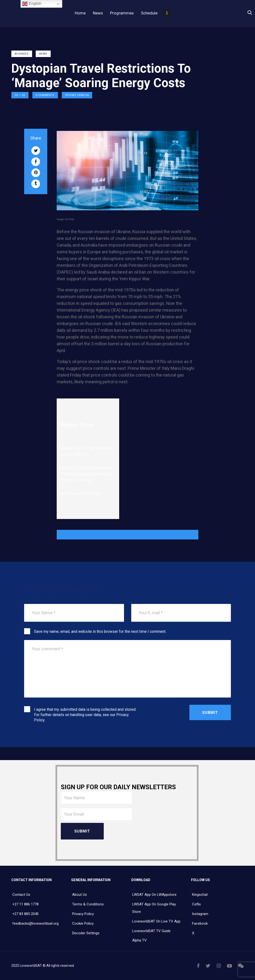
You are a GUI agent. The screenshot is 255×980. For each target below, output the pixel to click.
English (32, 4)
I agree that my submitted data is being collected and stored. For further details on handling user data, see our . (85, 715)
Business (22, 54)
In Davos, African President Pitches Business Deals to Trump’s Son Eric (86, 474)
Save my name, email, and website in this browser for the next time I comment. (100, 631)
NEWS (43, 54)
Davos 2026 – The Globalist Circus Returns (86, 451)
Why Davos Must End (80, 493)
